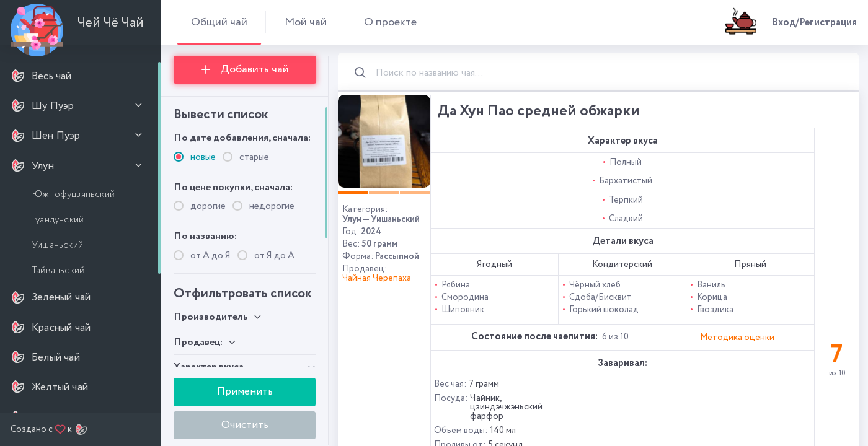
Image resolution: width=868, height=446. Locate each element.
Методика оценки (737, 338)
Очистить (245, 425)
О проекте (390, 22)
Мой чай (306, 22)
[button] (353, 193)
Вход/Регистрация (814, 23)
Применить (245, 391)
